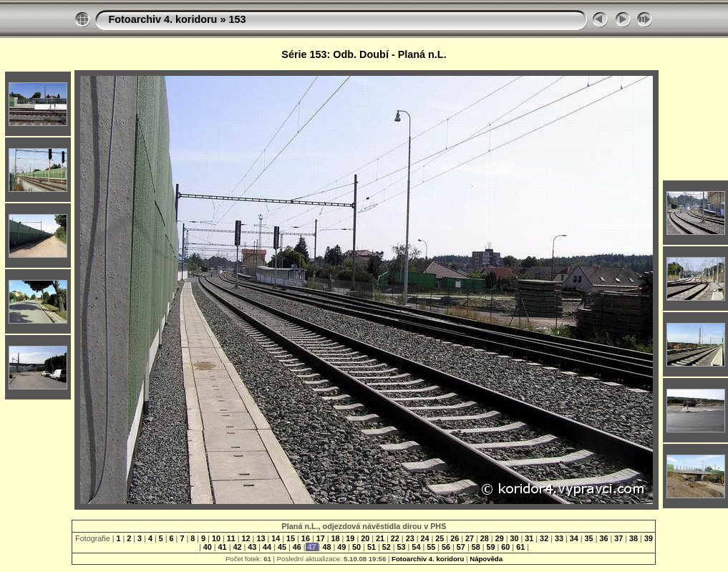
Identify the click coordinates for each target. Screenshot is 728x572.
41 (223, 547)
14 (276, 538)
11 (231, 538)
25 (440, 538)
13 (261, 538)
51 (372, 547)
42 (237, 547)
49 (341, 547)
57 (461, 547)
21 (380, 538)
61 (520, 547)
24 (425, 538)
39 (647, 538)
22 (395, 538)
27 (470, 538)
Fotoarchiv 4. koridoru (162, 19)
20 (365, 538)
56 (446, 547)
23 (410, 538)
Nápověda (486, 559)
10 (216, 538)
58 (476, 547)
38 (634, 538)
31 (529, 538)
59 (491, 547)
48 (326, 547)
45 (282, 547)
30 (514, 538)
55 (431, 547)
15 (291, 538)
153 (237, 19)
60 (505, 547)
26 (455, 538)
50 (356, 547)
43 (252, 547)
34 (574, 538)
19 (350, 538)
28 (485, 538)
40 (208, 547)
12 (246, 538)
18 (336, 538)
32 (544, 538)
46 (297, 547)
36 (603, 538)
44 (267, 547)
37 (618, 538)
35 (589, 538)
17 (321, 538)
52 (387, 547)
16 (306, 538)
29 (500, 538)
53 (402, 547)
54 (416, 547)
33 (559, 538)
